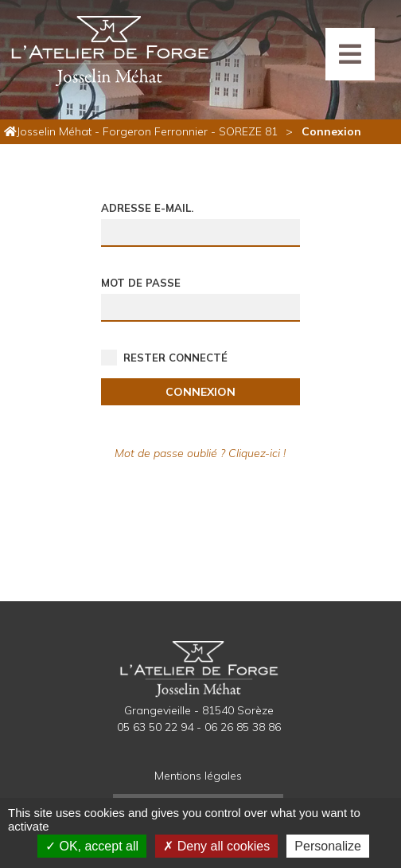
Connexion (200, 392)
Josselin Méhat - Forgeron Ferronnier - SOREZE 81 (147, 131)
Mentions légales (198, 776)
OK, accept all (92, 846)
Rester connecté (175, 358)
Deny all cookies (216, 846)
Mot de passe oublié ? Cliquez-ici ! (200, 453)
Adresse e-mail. (147, 208)
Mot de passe (141, 283)
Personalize (328, 846)
